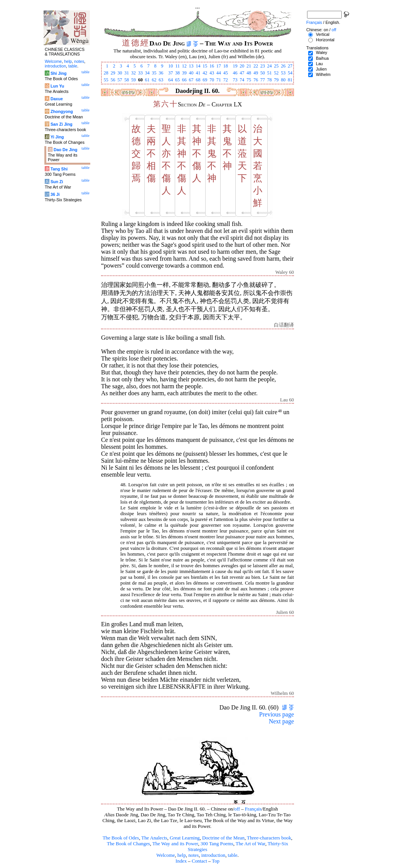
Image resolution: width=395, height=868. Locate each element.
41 (198, 73)
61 (147, 80)
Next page (281, 721)
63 (161, 80)
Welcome (165, 855)
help (182, 855)
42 (205, 73)
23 (263, 66)
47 (242, 73)
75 (249, 80)
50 (263, 73)
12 (184, 66)
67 (191, 80)
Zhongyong (62, 111)
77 (263, 80)
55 (106, 80)
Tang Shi (59, 169)
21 (249, 66)
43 (212, 73)
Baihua (322, 58)
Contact (199, 861)
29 (113, 73)
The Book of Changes (128, 844)
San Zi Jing (62, 124)
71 (219, 80)
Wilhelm (323, 74)
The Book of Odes (121, 838)
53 (283, 73)
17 (219, 66)
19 (235, 66)
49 (256, 73)
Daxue (57, 99)
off (237, 809)
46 (235, 73)
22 (256, 66)
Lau (319, 64)
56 (113, 80)
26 (283, 66)
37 (170, 73)
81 (290, 80)
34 (147, 73)
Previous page (277, 714)
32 (133, 73)
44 (219, 73)
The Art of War (251, 844)
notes (193, 855)
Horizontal (325, 40)
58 (127, 80)
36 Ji (55, 194)
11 (177, 66)
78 (270, 80)
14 (198, 66)
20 (242, 66)
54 (290, 73)
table (233, 855)
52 (276, 73)
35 (154, 73)
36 (161, 73)
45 (226, 73)
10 (170, 66)
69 (205, 80)
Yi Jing (57, 137)
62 (154, 80)
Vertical (323, 34)
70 (212, 80)
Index (181, 861)
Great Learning (185, 838)
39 (184, 73)
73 (235, 80)
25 (276, 66)
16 (212, 66)
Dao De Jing (66, 150)
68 (198, 80)
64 (170, 80)
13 (191, 66)
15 (205, 66)
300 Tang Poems (217, 844)
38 (177, 73)
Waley (322, 52)
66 (184, 80)
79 (276, 80)
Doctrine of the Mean (223, 838)
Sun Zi (57, 182)
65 (177, 80)
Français (253, 809)
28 (106, 73)
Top (216, 861)
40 (191, 73)
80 (283, 80)
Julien (321, 69)
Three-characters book (269, 838)
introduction (214, 855)
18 (226, 66)
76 (256, 80)
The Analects (154, 838)
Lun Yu (57, 86)
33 (140, 73)
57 (120, 80)
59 (133, 80)
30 (120, 73)
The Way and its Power (175, 844)
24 (270, 66)
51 (270, 73)
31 (127, 73)
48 (249, 73)
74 (242, 80)
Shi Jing (58, 73)
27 (290, 66)
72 (226, 80)
